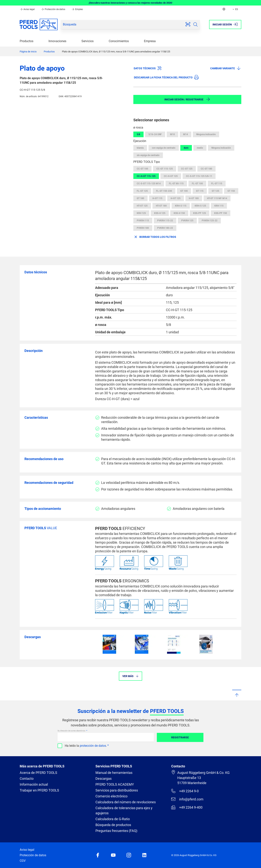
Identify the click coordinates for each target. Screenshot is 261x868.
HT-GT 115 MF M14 (217, 198)
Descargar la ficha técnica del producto (166, 77)
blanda (140, 148)
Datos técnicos (148, 68)
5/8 (138, 134)
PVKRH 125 (187, 221)
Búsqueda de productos (113, 825)
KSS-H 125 (160, 213)
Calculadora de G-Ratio (113, 819)
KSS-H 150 (179, 213)
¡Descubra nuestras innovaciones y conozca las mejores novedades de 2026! (130, 3)
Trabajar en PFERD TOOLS (39, 790)
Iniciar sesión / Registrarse (187, 99)
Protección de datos (53, 9)
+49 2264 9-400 (187, 807)
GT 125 (215, 191)
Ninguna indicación (206, 134)
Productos (27, 41)
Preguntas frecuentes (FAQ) (116, 831)
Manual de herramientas (114, 773)
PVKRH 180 (143, 228)
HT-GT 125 (142, 206)
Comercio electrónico (111, 796)
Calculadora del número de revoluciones (126, 802)
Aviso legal (27, 9)
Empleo (77, 9)
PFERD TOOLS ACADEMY (115, 784)
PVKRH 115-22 (165, 221)
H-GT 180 (194, 198)
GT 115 (200, 191)
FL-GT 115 (217, 184)
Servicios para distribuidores (117, 790)
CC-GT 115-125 (165, 169)
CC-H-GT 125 (171, 176)
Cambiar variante (226, 68)
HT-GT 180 (161, 206)
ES (235, 9)
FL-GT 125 (142, 191)
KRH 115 (219, 206)
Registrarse (180, 737)
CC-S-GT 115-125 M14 (149, 184)
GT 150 (231, 191)
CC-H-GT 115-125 (146, 176)
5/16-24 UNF (155, 134)
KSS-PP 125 (200, 213)
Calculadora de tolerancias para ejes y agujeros (124, 810)
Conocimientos (119, 41)
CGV (23, 861)
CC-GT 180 (206, 169)
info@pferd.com (187, 799)
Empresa (150, 41)
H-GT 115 (157, 198)
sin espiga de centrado (148, 155)
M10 (172, 134)
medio (200, 148)
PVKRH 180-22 (165, 228)
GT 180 (140, 198)
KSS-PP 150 (221, 213)
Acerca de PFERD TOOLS (38, 773)
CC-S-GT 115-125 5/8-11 (199, 176)
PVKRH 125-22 (210, 221)
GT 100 (184, 191)
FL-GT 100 (197, 184)
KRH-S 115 (181, 206)
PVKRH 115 (143, 221)
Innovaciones (57, 41)
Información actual (34, 784)
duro (186, 148)
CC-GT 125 (187, 169)
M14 (186, 134)
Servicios (88, 41)
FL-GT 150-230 (164, 191)
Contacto (27, 779)
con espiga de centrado (164, 148)
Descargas (104, 779)
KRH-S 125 (200, 206)
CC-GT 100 (142, 169)
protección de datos (93, 746)
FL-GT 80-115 (176, 184)
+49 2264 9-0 (185, 791)
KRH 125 (141, 213)
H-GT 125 (176, 198)
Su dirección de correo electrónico (72, 731)
